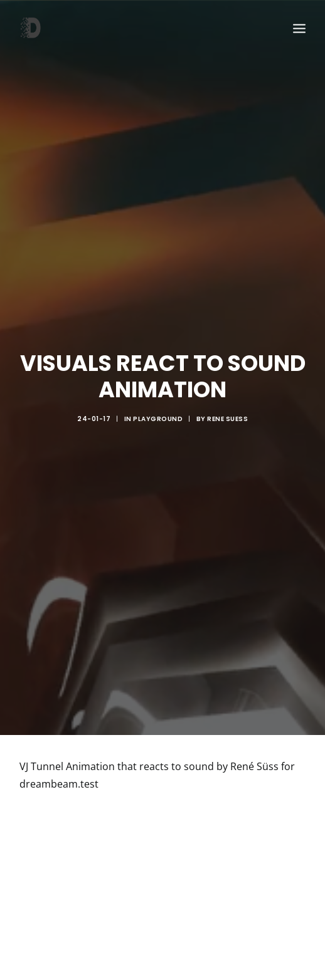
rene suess (227, 411)
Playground (158, 411)
